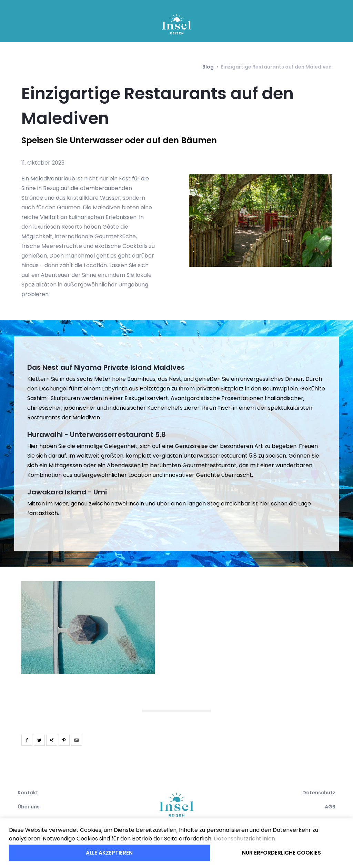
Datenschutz (319, 793)
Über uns (29, 807)
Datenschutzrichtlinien (244, 839)
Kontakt (28, 793)
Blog (208, 67)
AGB (330, 807)
